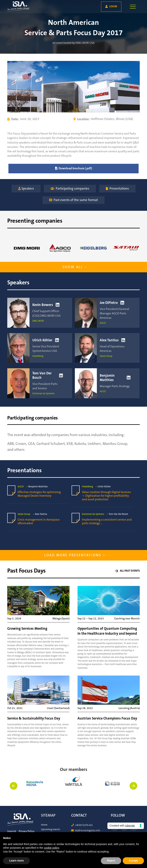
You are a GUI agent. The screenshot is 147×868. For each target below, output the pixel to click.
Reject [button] (111, 861)
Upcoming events (51, 829)
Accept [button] (133, 861)
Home (44, 825)
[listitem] (74, 789)
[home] (14, 7)
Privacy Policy (27, 831)
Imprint (12, 831)
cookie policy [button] (51, 848)
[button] (133, 7)
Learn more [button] (16, 861)
